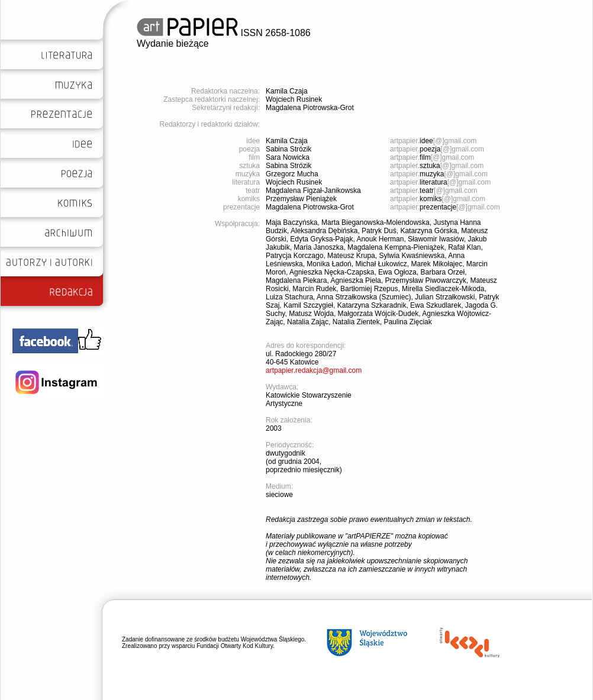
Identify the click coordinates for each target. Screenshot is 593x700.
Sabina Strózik (289, 149)
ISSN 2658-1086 (224, 33)
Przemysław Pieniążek (301, 199)
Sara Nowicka (288, 157)
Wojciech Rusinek (294, 99)
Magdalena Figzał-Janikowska (313, 191)
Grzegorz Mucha (292, 174)
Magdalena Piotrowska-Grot (310, 108)
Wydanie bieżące (173, 43)
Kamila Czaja (287, 91)
